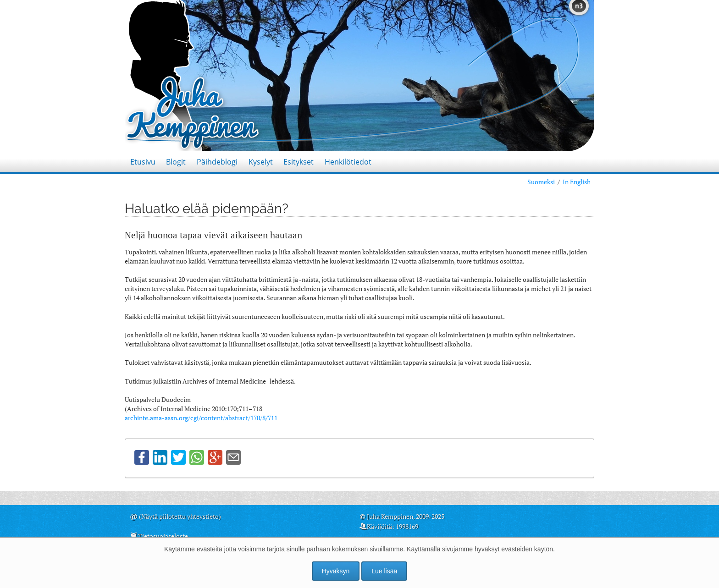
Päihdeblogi (217, 162)
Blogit (176, 162)
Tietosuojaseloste (163, 536)
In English (577, 182)
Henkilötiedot (348, 162)
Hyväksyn (336, 571)
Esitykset (299, 162)
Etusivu (143, 162)
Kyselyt (261, 162)
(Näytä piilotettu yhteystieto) (180, 516)
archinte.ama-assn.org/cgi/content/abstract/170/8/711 (201, 418)
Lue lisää (384, 571)
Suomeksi (541, 182)
